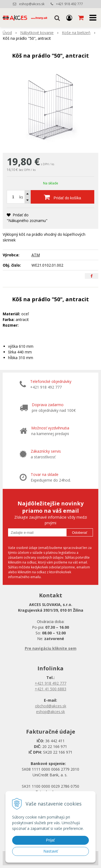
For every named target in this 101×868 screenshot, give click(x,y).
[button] (57, 18)
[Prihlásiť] (69, 18)
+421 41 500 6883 (50, 689)
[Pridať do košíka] (62, 197)
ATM (36, 255)
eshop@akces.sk (32, 4)
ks (21, 197)
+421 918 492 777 (69, 4)
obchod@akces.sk (51, 706)
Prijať (50, 840)
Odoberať (80, 533)
